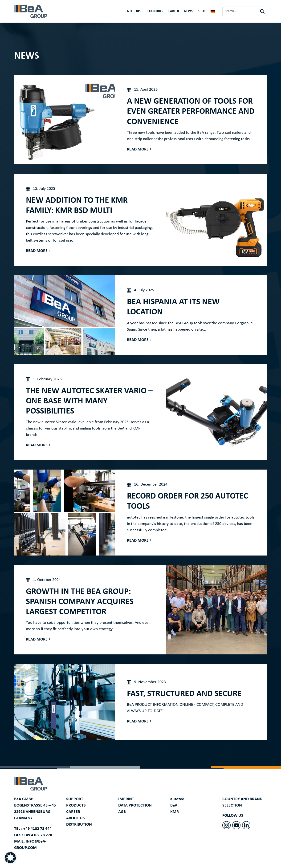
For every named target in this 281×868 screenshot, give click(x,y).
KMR (175, 812)
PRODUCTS (76, 805)
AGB (122, 812)
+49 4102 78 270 (38, 835)
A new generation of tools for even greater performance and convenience (191, 112)
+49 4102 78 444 (37, 829)
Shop (202, 11)
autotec (177, 799)
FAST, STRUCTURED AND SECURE (184, 694)
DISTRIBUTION (79, 825)
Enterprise (134, 11)
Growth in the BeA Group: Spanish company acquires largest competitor (80, 602)
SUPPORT (75, 799)
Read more (138, 149)
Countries (155, 11)
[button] (10, 858)
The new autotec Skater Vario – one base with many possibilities (89, 401)
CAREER (174, 11)
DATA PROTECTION (135, 805)
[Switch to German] (213, 12)
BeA (174, 805)
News (188, 11)
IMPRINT (126, 799)
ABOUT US (75, 818)
